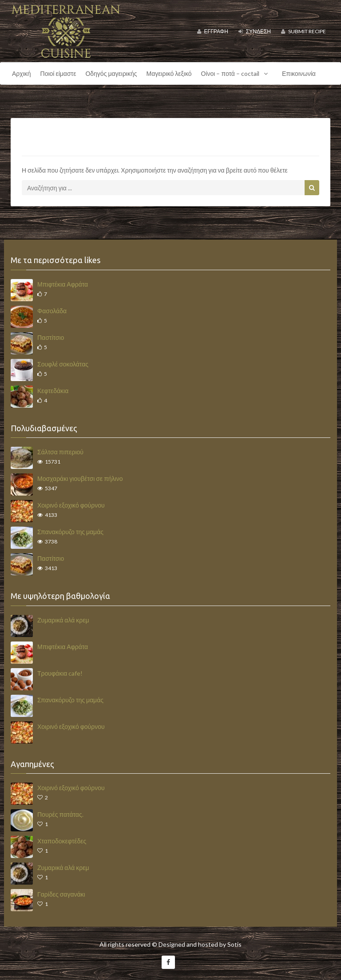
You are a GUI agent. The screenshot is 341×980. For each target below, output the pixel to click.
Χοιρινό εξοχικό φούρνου (71, 505)
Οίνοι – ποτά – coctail (237, 74)
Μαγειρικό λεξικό (169, 73)
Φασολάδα (52, 311)
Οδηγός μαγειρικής (111, 73)
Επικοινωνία (299, 73)
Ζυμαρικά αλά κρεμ (63, 620)
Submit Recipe (303, 31)
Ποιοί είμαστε (58, 73)
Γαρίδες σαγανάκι (61, 894)
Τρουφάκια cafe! (60, 673)
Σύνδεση (255, 31)
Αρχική (22, 73)
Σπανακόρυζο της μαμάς (70, 532)
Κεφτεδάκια (53, 391)
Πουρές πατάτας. (60, 814)
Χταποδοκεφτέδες (62, 841)
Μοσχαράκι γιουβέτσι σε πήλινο (80, 478)
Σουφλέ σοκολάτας (63, 364)
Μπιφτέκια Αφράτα (63, 284)
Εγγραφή (213, 31)
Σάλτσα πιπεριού (60, 452)
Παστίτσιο (51, 337)
